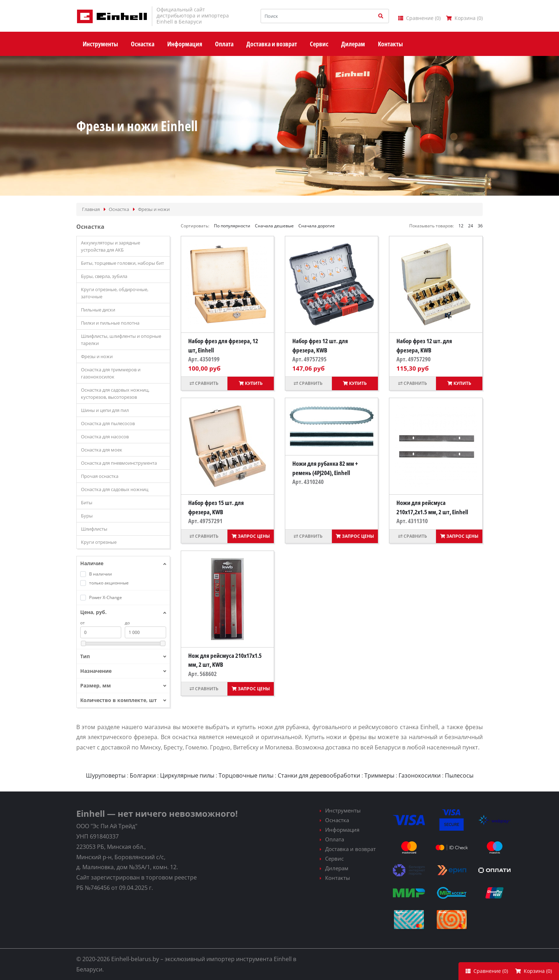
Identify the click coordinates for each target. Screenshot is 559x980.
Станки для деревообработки (319, 775)
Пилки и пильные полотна (110, 323)
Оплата (335, 839)
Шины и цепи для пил (105, 410)
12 (461, 226)
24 (471, 226)
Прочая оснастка (100, 476)
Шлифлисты (94, 529)
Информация (342, 830)
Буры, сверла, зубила (104, 276)
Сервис (334, 858)
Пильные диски (98, 310)
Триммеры (379, 775)
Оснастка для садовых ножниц (115, 489)
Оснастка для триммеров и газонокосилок (111, 373)
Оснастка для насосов (105, 437)
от (83, 623)
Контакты (338, 878)
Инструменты (343, 810)
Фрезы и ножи (97, 356)
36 (480, 226)
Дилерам (337, 868)
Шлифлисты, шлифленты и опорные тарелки (121, 340)
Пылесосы (459, 775)
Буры (87, 516)
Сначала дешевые (274, 226)
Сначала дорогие (317, 226)
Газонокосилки (420, 775)
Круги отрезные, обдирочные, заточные (115, 293)
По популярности (232, 226)
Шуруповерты (106, 775)
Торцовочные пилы (246, 775)
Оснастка (337, 820)
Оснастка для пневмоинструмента (119, 463)
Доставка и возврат (350, 849)
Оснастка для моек (102, 450)
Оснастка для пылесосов (108, 423)
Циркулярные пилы (187, 775)
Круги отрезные (99, 542)
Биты (87, 502)
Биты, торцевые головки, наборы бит (122, 263)
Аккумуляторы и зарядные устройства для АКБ (111, 246)
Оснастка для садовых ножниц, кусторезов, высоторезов (115, 393)
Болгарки (143, 775)
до (127, 623)
